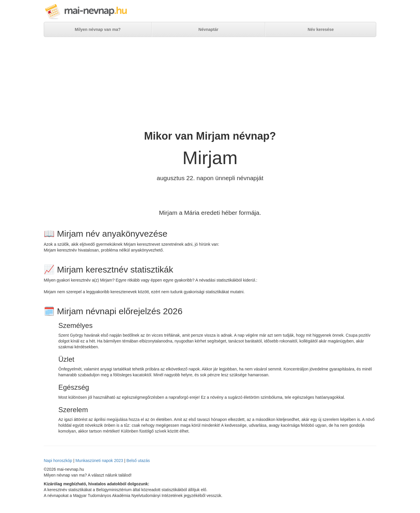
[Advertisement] (210, 84)
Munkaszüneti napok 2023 (99, 461)
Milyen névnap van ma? (98, 29)
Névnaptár (208, 29)
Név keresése (321, 29)
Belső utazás (138, 461)
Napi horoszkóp (58, 461)
